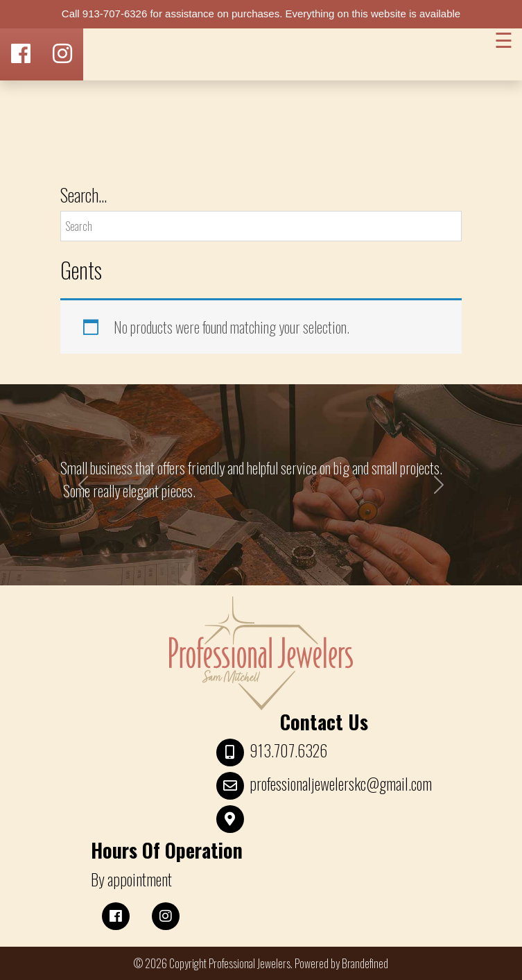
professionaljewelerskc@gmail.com (341, 784)
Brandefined (365, 963)
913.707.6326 (288, 750)
